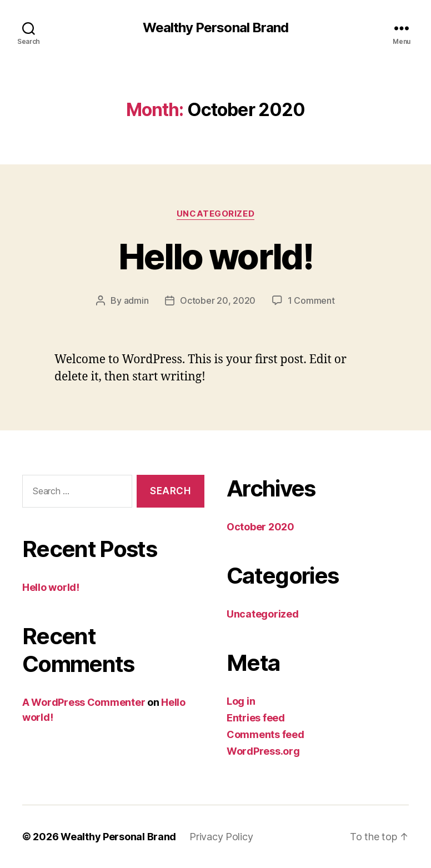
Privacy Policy (221, 837)
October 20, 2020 (218, 300)
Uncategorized (215, 214)
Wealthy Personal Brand (215, 28)
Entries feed (256, 718)
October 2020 (260, 527)
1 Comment (311, 300)
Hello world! (215, 256)
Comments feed (265, 734)
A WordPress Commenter (84, 702)
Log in (241, 701)
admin (136, 300)
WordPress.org (263, 751)
